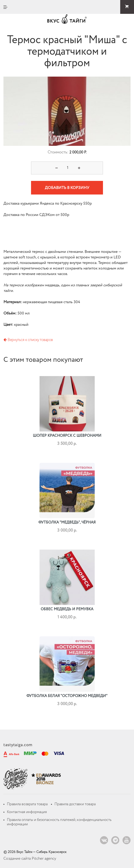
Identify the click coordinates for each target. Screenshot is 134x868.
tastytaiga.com (18, 745)
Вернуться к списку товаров (28, 340)
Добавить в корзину (67, 188)
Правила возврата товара (27, 804)
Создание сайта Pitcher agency (30, 859)
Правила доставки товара (75, 804)
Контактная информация (27, 812)
